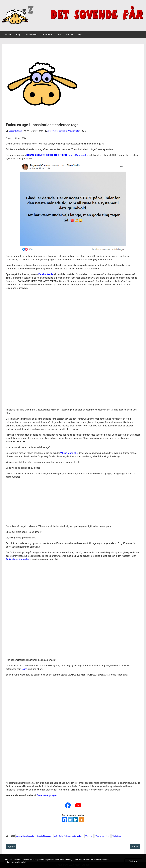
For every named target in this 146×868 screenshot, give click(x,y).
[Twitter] (70, 820)
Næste (135, 847)
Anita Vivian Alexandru (17, 559)
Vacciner (89, 836)
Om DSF (70, 34)
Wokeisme (117, 836)
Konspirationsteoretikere (57, 131)
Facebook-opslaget (47, 795)
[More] (81, 820)
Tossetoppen (31, 34)
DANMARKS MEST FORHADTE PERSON (47, 155)
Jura (59, 34)
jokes (24, 669)
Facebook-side (46, 274)
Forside (8, 34)
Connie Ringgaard (77, 155)
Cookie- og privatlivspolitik (15, 862)
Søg (80, 34)
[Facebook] (65, 820)
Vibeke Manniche (69, 453)
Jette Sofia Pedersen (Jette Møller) (68, 836)
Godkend (133, 861)
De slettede (47, 34)
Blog (18, 34)
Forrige (11, 847)
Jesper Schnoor (15, 131)
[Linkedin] (76, 820)
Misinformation (74, 131)
